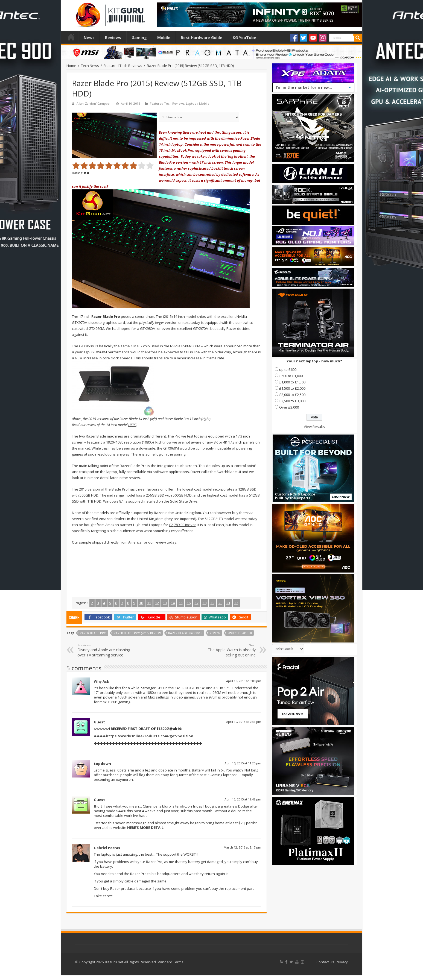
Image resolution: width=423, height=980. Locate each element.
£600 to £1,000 (291, 376)
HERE (132, 425)
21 (228, 603)
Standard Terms (170, 962)
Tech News (90, 66)
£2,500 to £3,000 (292, 401)
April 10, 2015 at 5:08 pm (244, 681)
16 (189, 603)
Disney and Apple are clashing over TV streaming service (105, 650)
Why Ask (101, 681)
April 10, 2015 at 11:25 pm (243, 763)
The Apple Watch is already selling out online (228, 650)
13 (165, 603)
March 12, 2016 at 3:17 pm (242, 847)
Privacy (342, 962)
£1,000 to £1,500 (292, 382)
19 (212, 603)
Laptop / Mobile (198, 103)
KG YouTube (244, 38)
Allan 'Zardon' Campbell (94, 103)
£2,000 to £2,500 (292, 395)
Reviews (113, 38)
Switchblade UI (240, 633)
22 (236, 603)
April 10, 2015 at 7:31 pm (244, 722)
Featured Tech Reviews (123, 66)
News (89, 38)
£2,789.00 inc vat (182, 525)
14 (173, 603)
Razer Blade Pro (93, 633)
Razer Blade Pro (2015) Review (137, 633)
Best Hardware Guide (202, 38)
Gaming (139, 38)
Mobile (164, 38)
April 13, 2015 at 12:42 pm (243, 799)
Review (215, 633)
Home (71, 37)
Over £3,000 (289, 407)
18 (205, 603)
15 (181, 603)
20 (220, 603)
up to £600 (288, 369)
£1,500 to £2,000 (292, 388)
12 (157, 603)
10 (141, 603)
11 (149, 603)
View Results (314, 427)
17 (197, 603)
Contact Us (325, 962)
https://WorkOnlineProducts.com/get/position (150, 736)
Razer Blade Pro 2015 (185, 633)
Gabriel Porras (107, 848)
